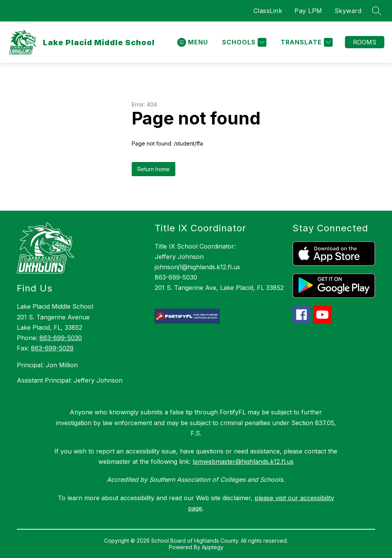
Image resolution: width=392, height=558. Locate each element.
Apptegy (213, 547)
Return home (154, 169)
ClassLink (268, 11)
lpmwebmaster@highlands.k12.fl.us (243, 461)
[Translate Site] (306, 42)
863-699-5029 (52, 348)
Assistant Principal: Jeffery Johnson (70, 380)
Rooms (365, 42)
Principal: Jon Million (47, 365)
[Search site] (377, 11)
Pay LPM (308, 11)
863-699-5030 (61, 338)
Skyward (348, 11)
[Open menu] (193, 42)
